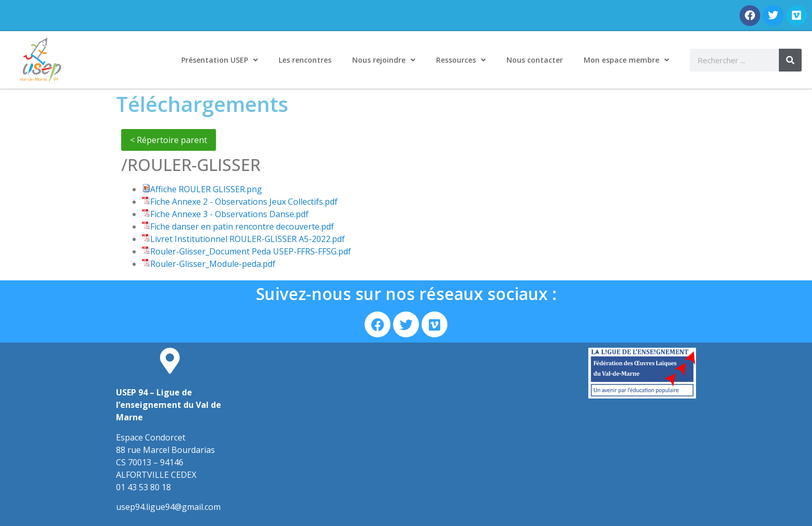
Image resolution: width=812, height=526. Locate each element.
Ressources (461, 60)
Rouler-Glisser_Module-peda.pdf (213, 264)
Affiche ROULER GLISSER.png (206, 189)
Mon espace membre (626, 60)
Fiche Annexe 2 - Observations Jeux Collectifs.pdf (244, 202)
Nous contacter (535, 60)
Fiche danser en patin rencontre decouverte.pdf (242, 226)
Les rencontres (305, 60)
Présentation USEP (220, 60)
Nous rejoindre (384, 60)
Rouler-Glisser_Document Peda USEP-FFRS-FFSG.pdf (251, 251)
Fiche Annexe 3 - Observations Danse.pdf (229, 214)
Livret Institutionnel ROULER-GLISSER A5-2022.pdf (248, 239)
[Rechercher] (790, 60)
